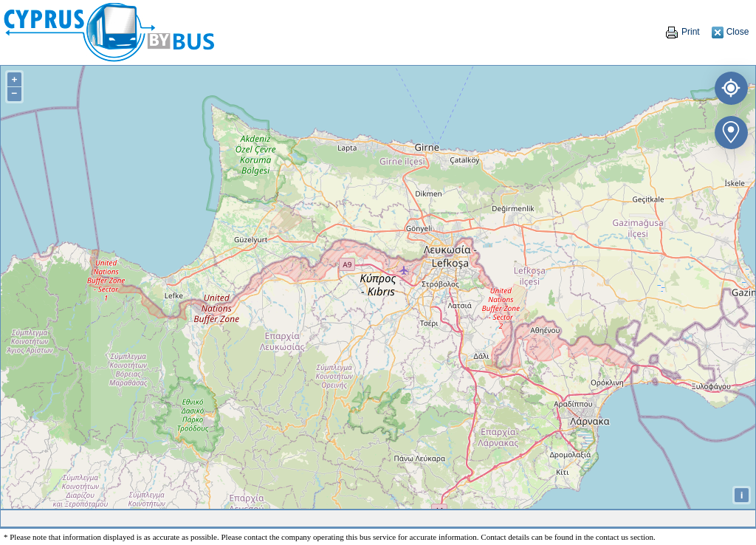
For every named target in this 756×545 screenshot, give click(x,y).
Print (682, 32)
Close (730, 32)
